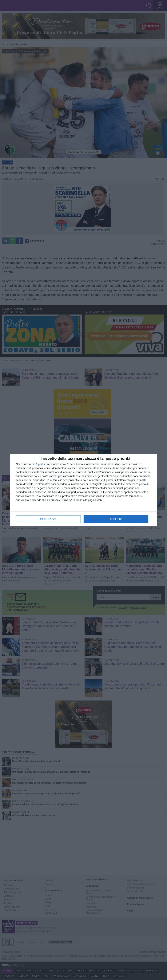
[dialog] (84, 490)
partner (42, 464)
